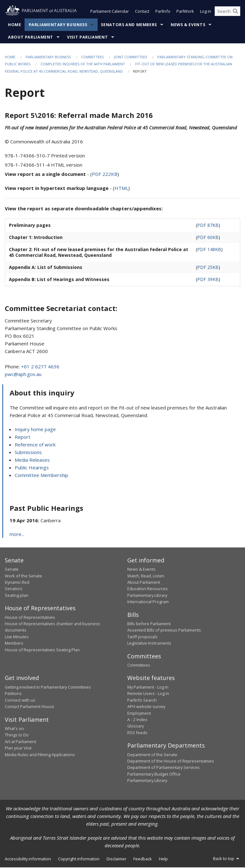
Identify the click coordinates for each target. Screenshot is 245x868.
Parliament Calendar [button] (110, 12)
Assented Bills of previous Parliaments (164, 631)
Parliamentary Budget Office (154, 775)
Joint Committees (130, 58)
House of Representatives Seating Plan (42, 650)
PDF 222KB (105, 175)
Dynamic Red (17, 583)
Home (15, 25)
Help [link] (163, 859)
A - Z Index (137, 720)
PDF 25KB (208, 268)
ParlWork (185, 12)
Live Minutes (17, 637)
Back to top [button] (227, 859)
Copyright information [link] (79, 859)
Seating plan (17, 596)
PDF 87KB (208, 226)
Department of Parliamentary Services (163, 768)
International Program (148, 602)
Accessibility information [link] (28, 859)
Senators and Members (129, 25)
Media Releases (32, 460)
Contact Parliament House (30, 707)
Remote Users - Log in (148, 694)
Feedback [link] (143, 859)
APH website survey (146, 707)
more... (17, 535)
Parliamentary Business (58, 25)
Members (14, 644)
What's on (14, 729)
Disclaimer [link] (116, 859)
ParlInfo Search (142, 701)
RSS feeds (137, 733)
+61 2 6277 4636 (40, 367)
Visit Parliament (87, 38)
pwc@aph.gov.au (23, 375)
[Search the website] (227, 12)
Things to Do (17, 735)
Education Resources (148, 589)
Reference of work (35, 445)
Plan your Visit (18, 749)
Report (22, 438)
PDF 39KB (208, 280)
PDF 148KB (209, 250)
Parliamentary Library (147, 596)
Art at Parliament (20, 742)
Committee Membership (41, 476)
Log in (206, 12)
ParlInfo (163, 12)
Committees (92, 58)
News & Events (188, 25)
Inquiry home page (35, 430)
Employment (139, 714)
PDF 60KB (208, 238)
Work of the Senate (23, 576)
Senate (12, 570)
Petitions (13, 694)
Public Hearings (32, 468)
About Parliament (31, 38)
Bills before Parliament (149, 624)
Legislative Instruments (149, 644)
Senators (14, 589)
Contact (142, 12)
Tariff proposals (142, 637)
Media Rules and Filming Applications (40, 755)
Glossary (136, 727)
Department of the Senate (152, 755)
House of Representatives (30, 618)
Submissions (28, 453)
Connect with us (20, 701)
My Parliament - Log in (148, 688)
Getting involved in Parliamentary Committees (48, 688)
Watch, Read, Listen (146, 576)
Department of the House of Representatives (171, 762)
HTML (121, 189)
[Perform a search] (235, 12)
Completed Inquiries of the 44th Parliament (83, 65)
